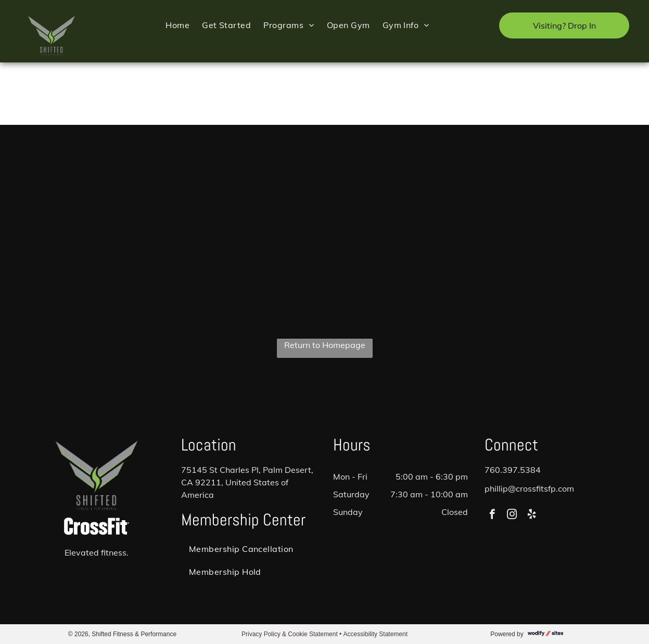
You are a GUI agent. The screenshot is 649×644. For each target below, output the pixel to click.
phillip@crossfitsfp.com (529, 488)
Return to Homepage (325, 345)
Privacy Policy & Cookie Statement (290, 634)
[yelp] (532, 516)
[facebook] (492, 516)
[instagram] (512, 516)
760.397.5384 (513, 470)
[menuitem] (177, 25)
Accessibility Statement (376, 634)
